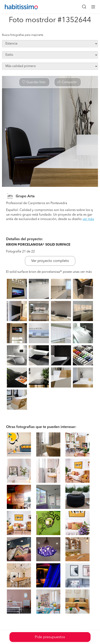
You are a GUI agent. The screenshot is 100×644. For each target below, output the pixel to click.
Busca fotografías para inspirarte (23, 35)
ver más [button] (88, 219)
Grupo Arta (25, 196)
